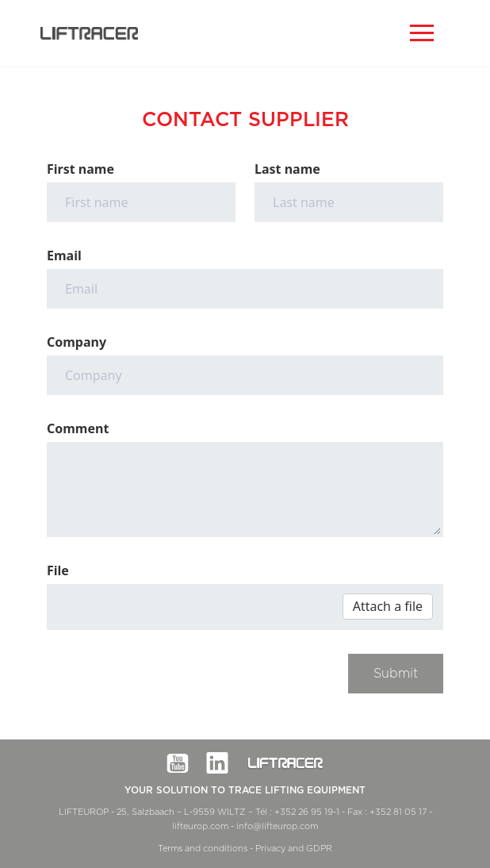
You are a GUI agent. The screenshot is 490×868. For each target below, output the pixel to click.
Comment (78, 428)
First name (80, 169)
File (58, 570)
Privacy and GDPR (294, 849)
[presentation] (167, 685)
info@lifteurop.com (277, 826)
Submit (396, 674)
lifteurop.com (200, 826)
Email (64, 255)
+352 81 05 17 (398, 812)
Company (77, 342)
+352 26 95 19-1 (307, 812)
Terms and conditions (203, 849)
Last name (287, 169)
